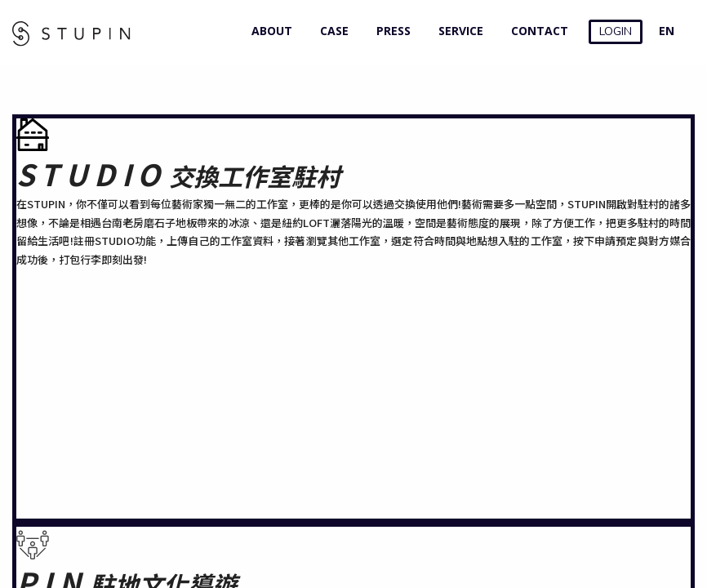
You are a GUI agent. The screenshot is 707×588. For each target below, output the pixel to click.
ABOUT (268, 31)
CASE (331, 31)
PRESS (390, 31)
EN (667, 31)
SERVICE (457, 31)
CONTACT (536, 31)
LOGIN (616, 31)
